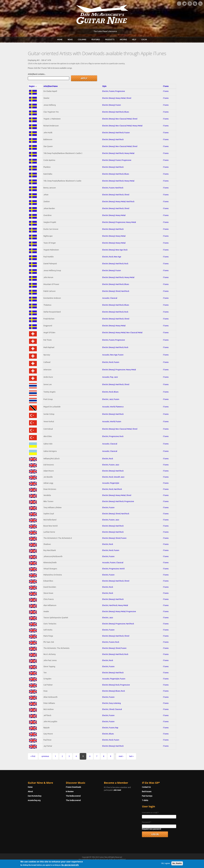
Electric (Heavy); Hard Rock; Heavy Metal (118, 153)
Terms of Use (116, 862)
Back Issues (147, 792)
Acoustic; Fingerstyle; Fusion (114, 679)
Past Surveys (147, 796)
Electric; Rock (108, 459)
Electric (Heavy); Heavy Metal (114, 215)
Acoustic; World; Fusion (112, 422)
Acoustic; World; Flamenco (113, 407)
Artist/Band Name (51, 86)
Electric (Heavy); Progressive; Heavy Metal (119, 222)
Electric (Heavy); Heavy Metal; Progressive (119, 611)
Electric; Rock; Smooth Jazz (113, 477)
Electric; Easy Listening (111, 703)
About (30, 792)
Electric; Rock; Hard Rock (112, 489)
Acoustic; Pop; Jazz (110, 377)
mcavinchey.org (34, 800)
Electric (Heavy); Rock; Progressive (116, 685)
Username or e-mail (151, 813)
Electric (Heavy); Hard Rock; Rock (115, 264)
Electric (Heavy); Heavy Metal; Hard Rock (118, 202)
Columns (82, 40)
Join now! (117, 790)
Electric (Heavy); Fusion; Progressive (117, 160)
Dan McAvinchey (35, 796)
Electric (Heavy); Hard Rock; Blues (116, 112)
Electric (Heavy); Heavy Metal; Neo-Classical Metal (122, 333)
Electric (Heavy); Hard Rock (113, 139)
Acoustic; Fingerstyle (111, 483)
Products (110, 40)
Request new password (152, 829)
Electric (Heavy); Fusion (112, 105)
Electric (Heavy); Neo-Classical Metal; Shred (120, 119)
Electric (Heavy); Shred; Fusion (114, 538)
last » (131, 756)
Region (33, 86)
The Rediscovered (73, 796)
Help (134, 40)
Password (147, 822)
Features (96, 40)
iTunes (166, 86)
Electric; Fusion (108, 508)
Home (60, 40)
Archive (123, 40)
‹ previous (45, 756)
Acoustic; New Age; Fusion (113, 355)
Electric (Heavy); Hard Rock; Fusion (116, 133)
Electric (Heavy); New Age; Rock (115, 250)
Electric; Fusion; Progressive (114, 91)
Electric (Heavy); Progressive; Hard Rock (118, 624)
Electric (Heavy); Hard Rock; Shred (116, 195)
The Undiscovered (73, 800)
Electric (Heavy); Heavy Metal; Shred (117, 98)
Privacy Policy (133, 862)
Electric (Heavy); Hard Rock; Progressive (118, 501)
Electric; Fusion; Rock (111, 642)
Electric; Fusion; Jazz (111, 465)
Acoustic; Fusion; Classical (113, 563)
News (70, 40)
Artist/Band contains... (37, 74)
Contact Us (146, 787)
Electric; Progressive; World (113, 569)
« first (33, 756)
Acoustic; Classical (110, 298)
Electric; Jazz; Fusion (111, 399)
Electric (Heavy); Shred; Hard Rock (116, 291)
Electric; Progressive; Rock (113, 436)
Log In (144, 40)
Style (104, 86)
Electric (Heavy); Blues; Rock (114, 691)
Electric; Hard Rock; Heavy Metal (115, 605)
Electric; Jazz (108, 618)
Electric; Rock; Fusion (111, 362)
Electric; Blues (108, 734)
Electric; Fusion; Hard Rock (113, 188)
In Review (70, 792)
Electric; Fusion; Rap (110, 728)
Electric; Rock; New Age (112, 257)
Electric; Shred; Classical (112, 709)
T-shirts (145, 800)
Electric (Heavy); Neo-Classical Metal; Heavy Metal (122, 126)
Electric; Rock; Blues (110, 392)
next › (121, 756)
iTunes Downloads (74, 787)
